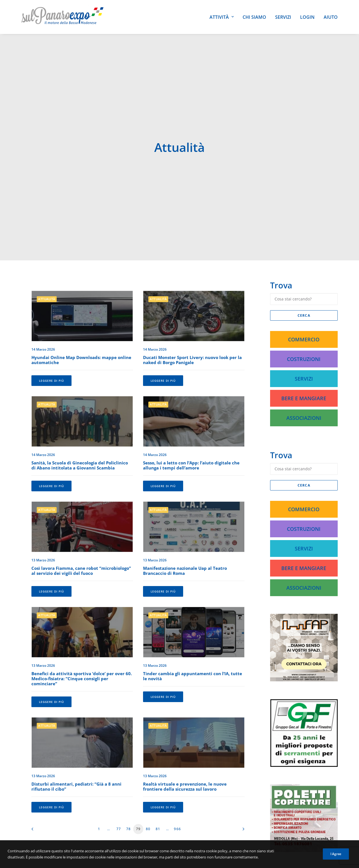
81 (158, 772)
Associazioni (304, 361)
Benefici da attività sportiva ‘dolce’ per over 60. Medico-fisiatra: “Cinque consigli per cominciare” (82, 622)
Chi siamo (254, 17)
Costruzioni (304, 302)
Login (307, 17)
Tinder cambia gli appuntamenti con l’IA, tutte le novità (193, 619)
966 (177, 772)
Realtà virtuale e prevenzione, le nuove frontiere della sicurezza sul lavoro (185, 730)
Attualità (47, 242)
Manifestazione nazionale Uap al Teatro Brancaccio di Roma (185, 514)
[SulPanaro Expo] (62, 17)
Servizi (283, 17)
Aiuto (331, 17)
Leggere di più (51, 324)
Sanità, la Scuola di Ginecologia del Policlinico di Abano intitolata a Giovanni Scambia (80, 409)
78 (128, 772)
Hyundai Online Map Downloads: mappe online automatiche (81, 303)
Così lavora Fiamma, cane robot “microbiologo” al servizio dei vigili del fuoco (81, 514)
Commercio (304, 283)
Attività (222, 17)
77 (119, 772)
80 (148, 772)
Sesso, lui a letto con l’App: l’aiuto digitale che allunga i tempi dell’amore (191, 409)
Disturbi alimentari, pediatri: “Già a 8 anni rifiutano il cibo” (76, 730)
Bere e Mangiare (304, 342)
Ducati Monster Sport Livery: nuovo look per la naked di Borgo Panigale (192, 303)
